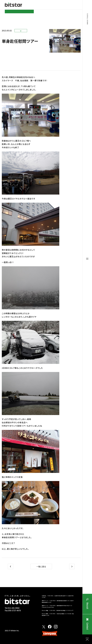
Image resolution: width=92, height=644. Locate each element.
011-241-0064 (14, 608)
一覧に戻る (41, 567)
